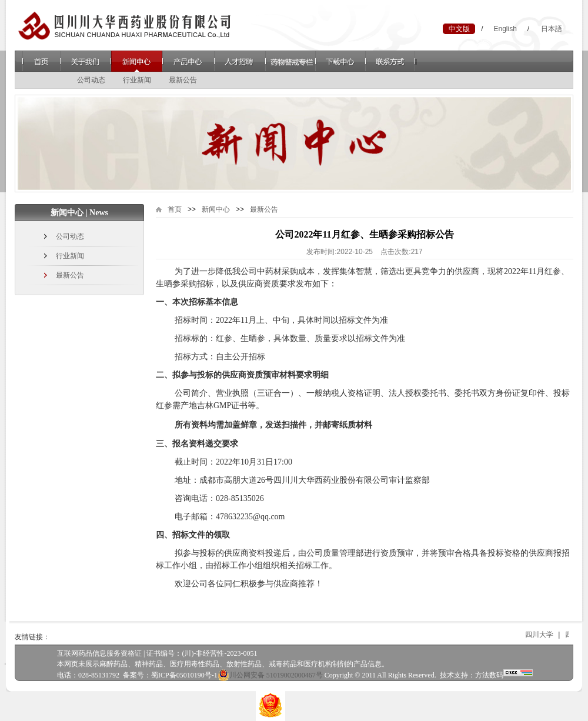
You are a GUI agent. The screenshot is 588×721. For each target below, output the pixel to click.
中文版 (459, 29)
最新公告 (183, 80)
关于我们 (86, 61)
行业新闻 (137, 80)
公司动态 (91, 80)
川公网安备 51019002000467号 (270, 675)
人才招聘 (240, 61)
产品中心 (188, 61)
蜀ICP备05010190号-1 (184, 675)
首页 (41, 61)
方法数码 (489, 675)
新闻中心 (137, 61)
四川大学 (547, 635)
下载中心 (341, 61)
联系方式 (391, 61)
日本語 (552, 29)
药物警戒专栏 (290, 61)
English (505, 29)
